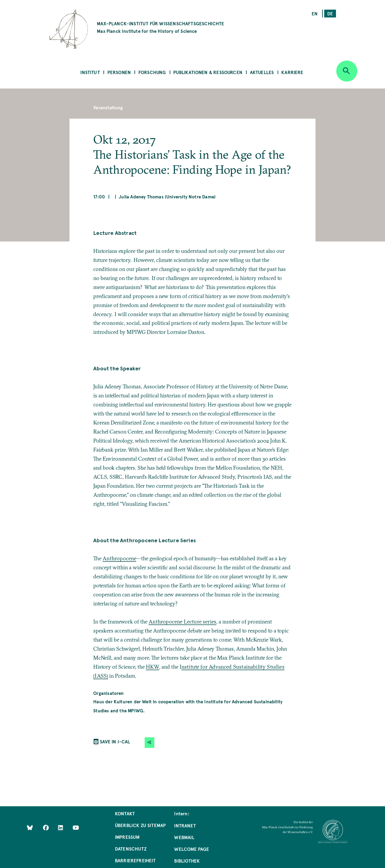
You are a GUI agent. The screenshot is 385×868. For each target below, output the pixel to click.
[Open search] (347, 71)
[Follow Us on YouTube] (76, 827)
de (330, 13)
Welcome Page (192, 849)
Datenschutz (131, 849)
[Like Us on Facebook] (46, 827)
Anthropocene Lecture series (182, 622)
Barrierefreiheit (135, 860)
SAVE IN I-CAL (115, 741)
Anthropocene (119, 558)
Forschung (152, 72)
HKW (152, 667)
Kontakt (125, 813)
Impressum (127, 837)
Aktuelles (262, 72)
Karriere (292, 72)
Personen (119, 72)
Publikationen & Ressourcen (208, 72)
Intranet (185, 825)
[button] (149, 743)
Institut (90, 72)
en (315, 13)
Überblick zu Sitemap (140, 825)
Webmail (184, 837)
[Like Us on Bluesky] (30, 827)
